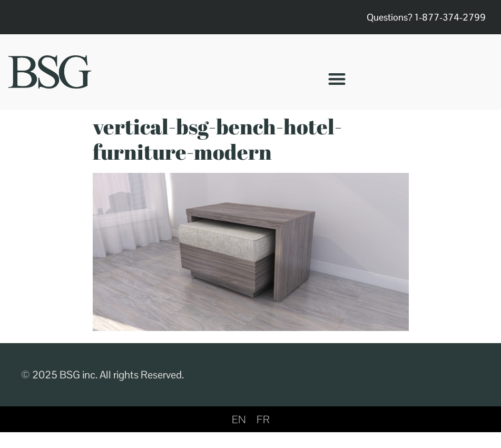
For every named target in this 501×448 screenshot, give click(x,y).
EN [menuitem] (239, 420)
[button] (337, 79)
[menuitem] (239, 419)
